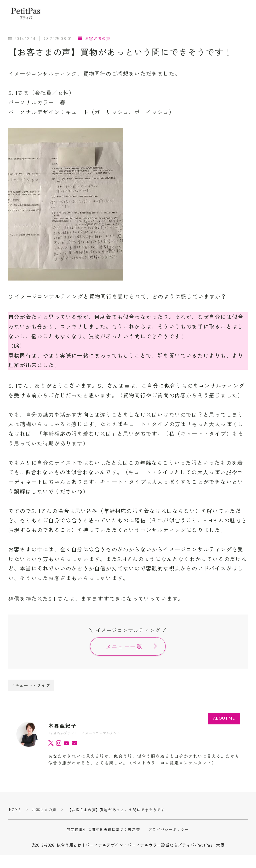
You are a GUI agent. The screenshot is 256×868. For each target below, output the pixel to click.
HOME (15, 810)
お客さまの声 (94, 39)
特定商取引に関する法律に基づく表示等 (104, 829)
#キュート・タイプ (31, 685)
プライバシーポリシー (169, 829)
